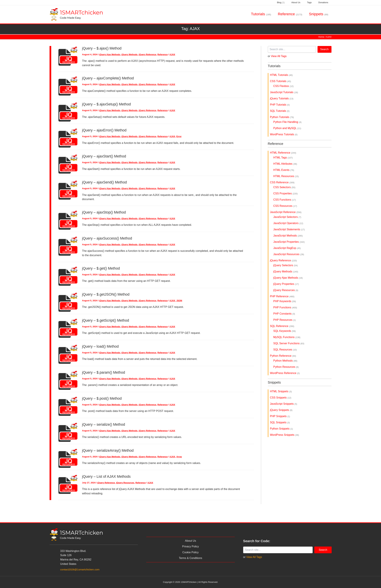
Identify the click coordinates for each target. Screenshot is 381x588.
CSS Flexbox (284, 86)
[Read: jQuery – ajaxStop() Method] (68, 220)
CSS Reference (282, 182)
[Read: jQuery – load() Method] (68, 354)
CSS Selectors (284, 187)
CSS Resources (285, 206)
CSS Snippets (281, 398)
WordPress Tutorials (284, 134)
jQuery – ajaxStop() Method (105, 212)
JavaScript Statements (289, 229)
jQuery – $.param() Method (104, 372)
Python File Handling (287, 122)
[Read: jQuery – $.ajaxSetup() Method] (68, 112)
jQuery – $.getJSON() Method (107, 294)
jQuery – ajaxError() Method (105, 130)
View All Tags (279, 56)
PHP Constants (284, 314)
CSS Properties (286, 193)
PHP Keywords (285, 301)
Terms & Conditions (190, 558)
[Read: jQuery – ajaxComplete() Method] (68, 86)
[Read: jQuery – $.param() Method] (68, 380)
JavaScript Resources (289, 254)
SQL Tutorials (280, 111)
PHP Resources (285, 320)
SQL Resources (285, 350)
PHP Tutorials (280, 105)
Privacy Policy (191, 546)
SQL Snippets (280, 422)
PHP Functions (285, 307)
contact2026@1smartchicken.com (81, 569)
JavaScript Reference (286, 212)
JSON (181, 300)
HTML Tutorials (281, 75)
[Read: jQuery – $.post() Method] (68, 406)
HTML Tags (283, 158)
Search (324, 49)
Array (181, 456)
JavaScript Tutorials (284, 92)
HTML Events (284, 170)
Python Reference (283, 356)
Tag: (190, 29)
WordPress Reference (285, 373)
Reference (164, 54)
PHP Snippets (280, 416)
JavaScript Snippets (284, 404)
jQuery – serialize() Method (104, 424)
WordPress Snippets (285, 435)
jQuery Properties (286, 284)
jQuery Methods (130, 54)
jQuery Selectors (286, 265)
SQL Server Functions (289, 343)
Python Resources (286, 367)
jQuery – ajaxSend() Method (105, 182)
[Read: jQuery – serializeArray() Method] (68, 458)
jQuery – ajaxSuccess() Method (108, 238)
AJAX (174, 54)
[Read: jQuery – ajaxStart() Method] (68, 164)
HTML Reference (283, 153)
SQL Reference (282, 326)
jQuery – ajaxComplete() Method (109, 78)
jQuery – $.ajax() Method (102, 48)
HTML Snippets (281, 391)
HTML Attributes (285, 164)
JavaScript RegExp (287, 248)
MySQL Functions (287, 337)
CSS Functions (285, 200)
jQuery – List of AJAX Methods (107, 476)
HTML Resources (286, 176)
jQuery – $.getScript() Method (106, 320)
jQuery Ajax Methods (110, 54)
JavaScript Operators (288, 223)
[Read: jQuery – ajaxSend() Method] (68, 190)
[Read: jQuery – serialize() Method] (68, 432)
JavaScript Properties (289, 242)
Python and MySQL (287, 128)
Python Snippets (282, 429)
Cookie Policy (190, 552)
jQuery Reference (149, 54)
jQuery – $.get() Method (102, 268)
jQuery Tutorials (282, 98)
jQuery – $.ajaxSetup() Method (107, 104)
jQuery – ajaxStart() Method (105, 156)
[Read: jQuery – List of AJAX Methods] (68, 484)
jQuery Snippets (281, 410)
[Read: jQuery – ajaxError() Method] (68, 138)
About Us (191, 541)
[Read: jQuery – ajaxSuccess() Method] (68, 246)
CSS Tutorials (281, 81)
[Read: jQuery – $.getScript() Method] (68, 328)
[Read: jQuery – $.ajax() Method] (68, 56)
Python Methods (285, 361)
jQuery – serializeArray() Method (109, 450)
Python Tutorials (282, 117)
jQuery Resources (126, 483)
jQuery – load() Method (101, 346)
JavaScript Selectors (287, 217)
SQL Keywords (285, 331)
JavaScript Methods (288, 236)
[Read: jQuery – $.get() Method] (68, 276)
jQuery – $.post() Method (103, 398)
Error (181, 136)
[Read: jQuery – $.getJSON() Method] (68, 302)
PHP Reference (282, 296)
